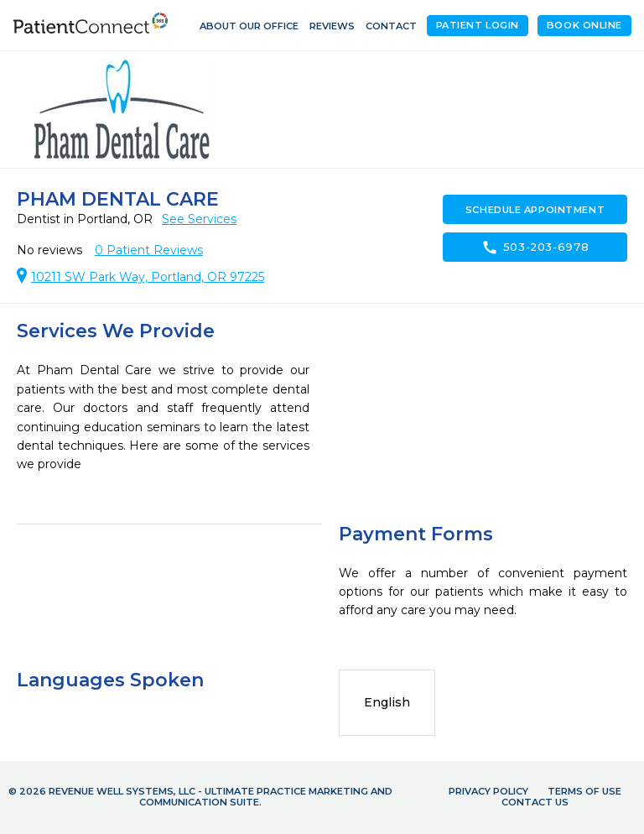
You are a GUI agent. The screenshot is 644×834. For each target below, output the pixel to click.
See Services (199, 219)
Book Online (584, 25)
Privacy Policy (488, 791)
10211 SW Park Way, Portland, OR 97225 (148, 277)
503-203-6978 (535, 248)
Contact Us (535, 802)
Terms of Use (584, 791)
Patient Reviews (149, 250)
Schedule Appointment (535, 210)
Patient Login (478, 25)
